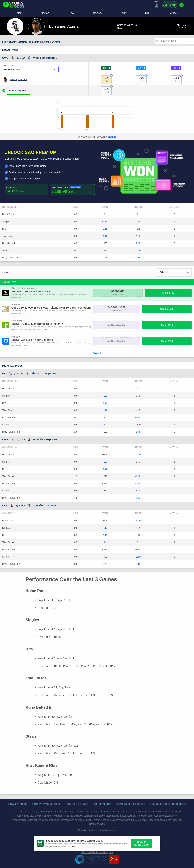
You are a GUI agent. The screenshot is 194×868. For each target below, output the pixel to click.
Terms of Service (77, 804)
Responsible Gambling (131, 804)
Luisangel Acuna (18, 80)
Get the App (169, 5)
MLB (123, 13)
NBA (71, 13)
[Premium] (181, 6)
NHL (148, 13)
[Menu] (189, 5)
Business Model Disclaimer (168, 804)
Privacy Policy (18, 804)
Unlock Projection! (18, 91)
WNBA (173, 13)
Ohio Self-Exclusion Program (97, 852)
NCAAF (45, 13)
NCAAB (97, 13)
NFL (19, 13)
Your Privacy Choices (46, 804)
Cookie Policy (102, 804)
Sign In (111, 137)
